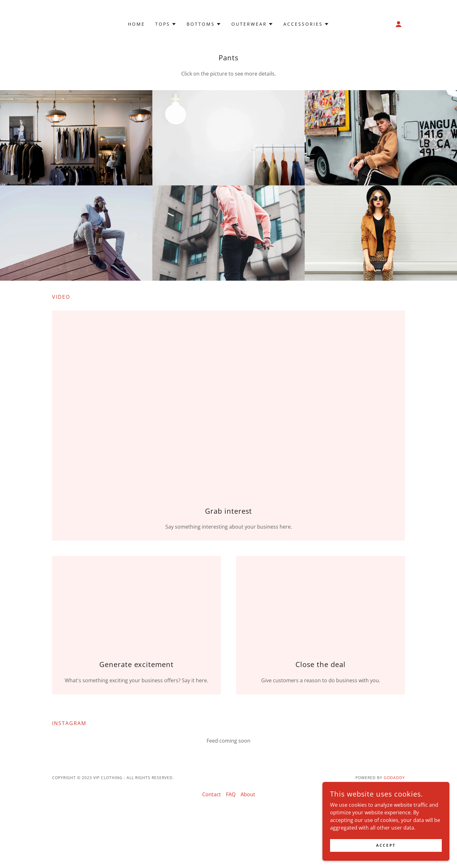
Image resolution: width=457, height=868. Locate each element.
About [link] (248, 794)
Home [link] (136, 24)
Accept (386, 845)
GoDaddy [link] (394, 778)
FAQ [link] (231, 794)
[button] (166, 24)
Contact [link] (212, 794)
